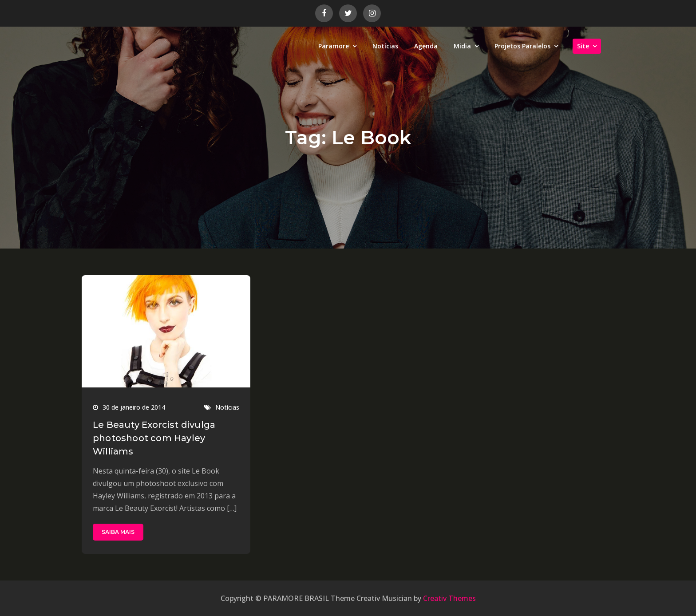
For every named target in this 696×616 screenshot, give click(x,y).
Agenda (426, 46)
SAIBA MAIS (118, 532)
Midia (462, 46)
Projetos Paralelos (522, 46)
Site (583, 46)
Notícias (385, 46)
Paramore (334, 46)
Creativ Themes (449, 598)
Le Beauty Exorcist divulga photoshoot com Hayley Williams (154, 438)
